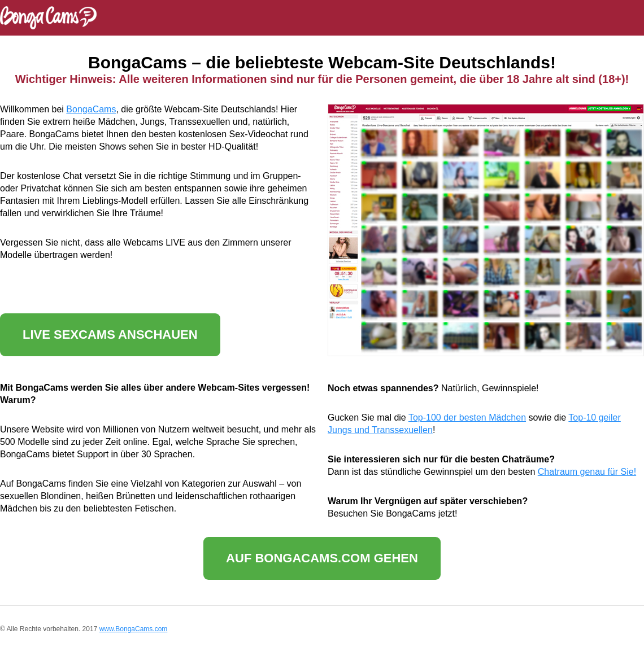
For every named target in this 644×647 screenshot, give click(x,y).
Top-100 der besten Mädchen (467, 418)
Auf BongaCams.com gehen (322, 558)
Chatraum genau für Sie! (587, 472)
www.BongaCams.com (134, 629)
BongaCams (91, 109)
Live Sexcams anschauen (110, 335)
